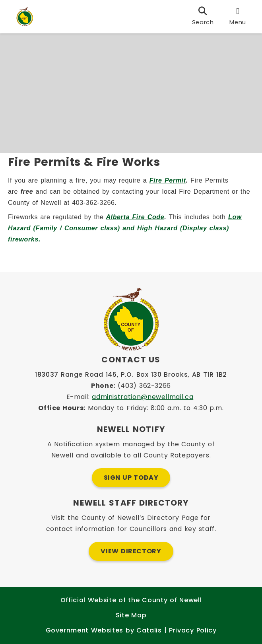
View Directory (131, 551)
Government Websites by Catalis (104, 630)
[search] (203, 17)
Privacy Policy (193, 630)
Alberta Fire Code (139, 221)
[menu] (238, 17)
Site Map (131, 615)
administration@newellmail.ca (143, 397)
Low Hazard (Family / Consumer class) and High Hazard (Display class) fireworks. (129, 232)
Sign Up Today (131, 478)
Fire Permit (172, 184)
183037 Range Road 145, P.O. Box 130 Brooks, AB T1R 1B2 (131, 375)
